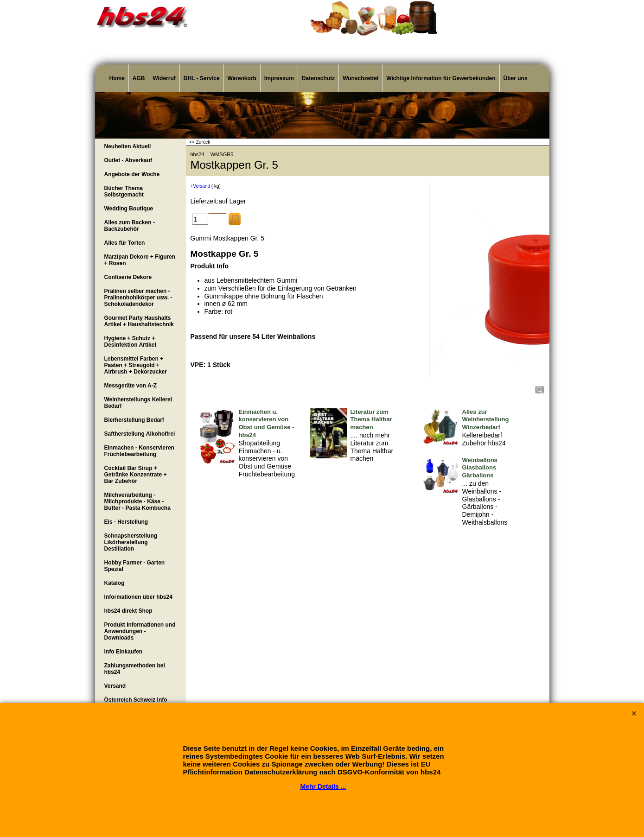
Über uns (516, 78)
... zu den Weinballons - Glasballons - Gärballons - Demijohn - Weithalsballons (485, 503)
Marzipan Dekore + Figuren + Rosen (140, 260)
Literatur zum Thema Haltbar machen (371, 420)
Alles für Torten (125, 243)
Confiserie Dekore (128, 277)
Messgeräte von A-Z (131, 386)
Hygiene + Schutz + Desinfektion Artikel (130, 342)
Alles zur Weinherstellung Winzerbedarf (486, 420)
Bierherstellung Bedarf (134, 420)
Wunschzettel (360, 78)
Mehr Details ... (323, 786)
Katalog (115, 583)
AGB (139, 78)
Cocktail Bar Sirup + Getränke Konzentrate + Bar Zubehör (136, 475)
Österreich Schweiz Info (136, 700)
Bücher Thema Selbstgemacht (124, 191)
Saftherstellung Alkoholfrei (140, 434)
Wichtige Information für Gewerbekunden (441, 78)
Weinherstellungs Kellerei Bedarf (138, 403)
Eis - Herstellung (126, 522)
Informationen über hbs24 (138, 597)
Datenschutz (318, 78)
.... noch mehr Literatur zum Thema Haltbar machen (372, 447)
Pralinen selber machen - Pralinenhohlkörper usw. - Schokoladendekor (138, 298)
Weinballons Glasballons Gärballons (480, 468)
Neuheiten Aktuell (128, 146)
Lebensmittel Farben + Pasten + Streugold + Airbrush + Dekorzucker (136, 365)
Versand (115, 686)
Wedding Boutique (129, 209)
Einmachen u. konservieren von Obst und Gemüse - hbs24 (267, 423)
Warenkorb (242, 78)
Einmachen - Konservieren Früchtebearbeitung (139, 451)
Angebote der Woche (132, 174)
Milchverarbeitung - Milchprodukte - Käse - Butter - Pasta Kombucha (137, 501)
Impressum (279, 78)
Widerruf (164, 78)
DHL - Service (202, 78)
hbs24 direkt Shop (128, 611)
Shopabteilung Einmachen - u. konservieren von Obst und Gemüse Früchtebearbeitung (267, 459)
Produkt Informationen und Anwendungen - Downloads (140, 631)
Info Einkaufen (124, 652)
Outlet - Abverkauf (128, 160)
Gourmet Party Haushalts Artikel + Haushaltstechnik (139, 321)
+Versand (201, 186)
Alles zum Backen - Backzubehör (130, 226)
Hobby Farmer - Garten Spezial (135, 566)
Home (117, 78)
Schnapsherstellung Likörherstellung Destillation (131, 542)
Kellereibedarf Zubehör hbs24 (484, 439)
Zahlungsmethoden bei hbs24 (135, 669)
